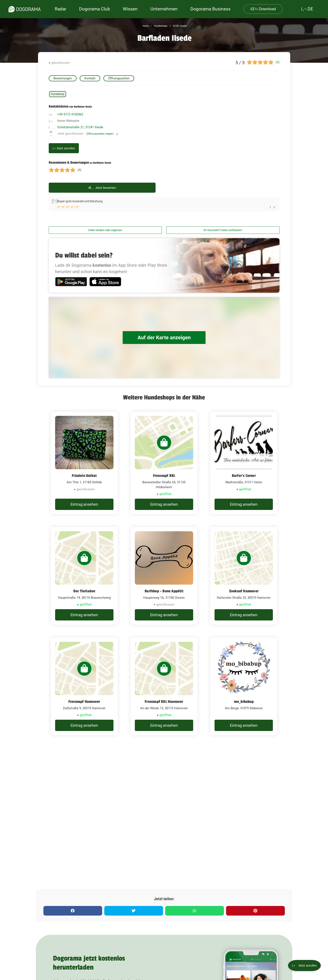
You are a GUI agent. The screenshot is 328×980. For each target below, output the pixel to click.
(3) (278, 62)
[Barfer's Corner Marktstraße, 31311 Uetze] (244, 463)
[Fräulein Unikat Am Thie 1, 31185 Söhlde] (84, 463)
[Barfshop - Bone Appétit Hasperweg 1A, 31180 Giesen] (164, 576)
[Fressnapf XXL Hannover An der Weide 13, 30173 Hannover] (164, 686)
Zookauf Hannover (244, 591)
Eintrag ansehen (84, 504)
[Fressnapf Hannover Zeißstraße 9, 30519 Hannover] (84, 686)
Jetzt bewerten (102, 188)
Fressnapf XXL (164, 476)
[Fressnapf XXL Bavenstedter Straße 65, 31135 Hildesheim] (164, 463)
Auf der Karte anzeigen (164, 338)
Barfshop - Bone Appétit (164, 591)
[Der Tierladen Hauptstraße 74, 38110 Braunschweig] (84, 576)
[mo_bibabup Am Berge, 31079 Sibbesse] (244, 686)
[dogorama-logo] (25, 9)
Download (263, 9)
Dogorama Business (210, 9)
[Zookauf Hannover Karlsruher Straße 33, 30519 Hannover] (244, 576)
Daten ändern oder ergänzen (105, 230)
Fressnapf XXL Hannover (164, 702)
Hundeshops (160, 26)
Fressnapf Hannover (84, 702)
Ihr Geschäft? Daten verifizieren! (223, 230)
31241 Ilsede (179, 26)
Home (146, 26)
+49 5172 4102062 (70, 114)
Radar (60, 9)
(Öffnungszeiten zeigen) (102, 134)
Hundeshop (58, 94)
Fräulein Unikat (84, 476)
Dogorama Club (95, 9)
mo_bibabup (244, 702)
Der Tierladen (84, 591)
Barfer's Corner (244, 476)
